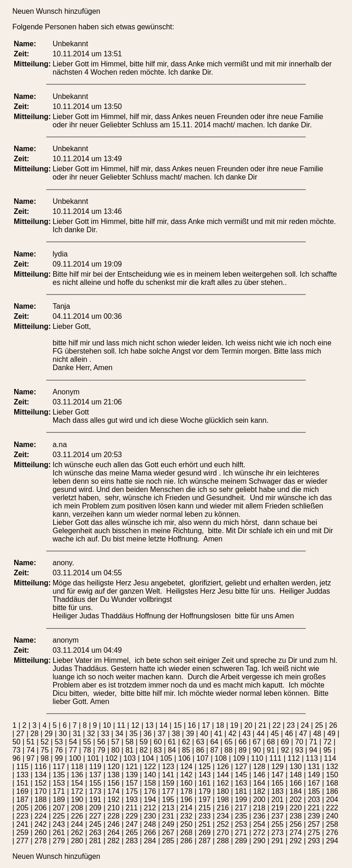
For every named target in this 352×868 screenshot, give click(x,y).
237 (278, 816)
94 (313, 750)
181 (241, 791)
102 (112, 758)
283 (132, 841)
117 (59, 767)
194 (150, 800)
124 (186, 767)
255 (278, 824)
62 (186, 742)
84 (172, 750)
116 (41, 767)
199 (241, 800)
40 (204, 734)
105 (166, 758)
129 (278, 767)
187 (23, 800)
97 (31, 758)
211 (132, 808)
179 (205, 791)
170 (41, 791)
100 (75, 758)
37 (162, 734)
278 (41, 841)
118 (77, 767)
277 (23, 841)
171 (59, 791)
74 (31, 750)
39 (190, 734)
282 (113, 841)
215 (205, 808)
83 (158, 750)
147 (278, 775)
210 (113, 808)
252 (223, 824)
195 (168, 800)
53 (59, 742)
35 (133, 734)
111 (276, 758)
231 (168, 816)
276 (332, 833)
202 (296, 800)
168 (332, 783)
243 (59, 824)
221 (314, 808)
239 (314, 816)
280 (77, 841)
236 (259, 816)
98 (45, 758)
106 (184, 758)
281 (96, 841)
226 (77, 816)
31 (77, 734)
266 (150, 833)
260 (41, 833)
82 (143, 750)
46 (289, 734)
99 (59, 758)
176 (150, 791)
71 (313, 742)
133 (23, 775)
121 (132, 767)
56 (101, 742)
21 (263, 725)
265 (132, 833)
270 (223, 833)
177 (168, 791)
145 (241, 775)
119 (96, 767)
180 (223, 791)
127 (241, 767)
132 (332, 767)
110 (257, 758)
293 (314, 841)
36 (148, 734)
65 (229, 742)
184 (296, 791)
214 (186, 808)
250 (186, 824)
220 (296, 808)
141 (168, 775)
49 (331, 734)
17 (206, 725)
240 (332, 816)
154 (77, 783)
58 (130, 742)
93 (299, 750)
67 (257, 742)
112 (294, 758)
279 (59, 841)
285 (168, 841)
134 (41, 775)
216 (223, 808)
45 (275, 734)
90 (257, 750)
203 (314, 800)
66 (242, 742)
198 (223, 800)
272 (259, 833)
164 (259, 783)
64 (214, 742)
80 (115, 750)
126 (223, 767)
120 (113, 767)
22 (277, 725)
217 (241, 808)
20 (248, 725)
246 (113, 824)
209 (96, 808)
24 (305, 725)
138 (113, 775)
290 (259, 841)
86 (200, 750)
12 (135, 725)
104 (148, 758)
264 (113, 833)
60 (158, 742)
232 (186, 816)
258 (332, 824)
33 (105, 734)
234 (223, 816)
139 (132, 775)
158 (150, 783)
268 (186, 833)
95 (327, 750)
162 (223, 783)
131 (314, 767)
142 (186, 775)
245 (96, 824)
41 (218, 734)
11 (121, 725)
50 (16, 742)
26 (333, 725)
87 (214, 750)
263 (96, 833)
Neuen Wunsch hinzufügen (56, 11)
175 (132, 791)
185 (314, 791)
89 (242, 750)
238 (296, 816)
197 (205, 800)
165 (278, 783)
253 (241, 824)
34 (119, 734)
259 (23, 833)
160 (186, 783)
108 (221, 758)
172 (77, 791)
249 (168, 824)
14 (164, 725)
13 (149, 725)
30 (63, 734)
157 (132, 783)
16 (192, 725)
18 (220, 725)
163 (241, 783)
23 (291, 725)
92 (285, 750)
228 (113, 816)
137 (96, 775)
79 (101, 750)
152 (41, 783)
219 (278, 808)
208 (77, 808)
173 (96, 791)
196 (186, 800)
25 (319, 725)
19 (234, 725)
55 (87, 742)
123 (168, 767)
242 (41, 824)
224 (41, 816)
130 (296, 767)
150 (332, 775)
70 (299, 742)
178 (186, 791)
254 (259, 824)
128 (259, 767)
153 (59, 783)
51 (31, 742)
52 (45, 742)
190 (77, 800)
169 (23, 791)
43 (247, 734)
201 (278, 800)
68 (271, 742)
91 (271, 750)
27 (21, 734)
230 (150, 816)
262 (77, 833)
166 (296, 783)
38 (176, 734)
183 (278, 791)
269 (205, 833)
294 (332, 841)
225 (59, 816)
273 (278, 833)
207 (59, 808)
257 (314, 824)
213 (168, 808)
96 (16, 758)
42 (232, 734)
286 (186, 841)
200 (259, 800)
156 (113, 783)
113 (312, 758)
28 (34, 734)
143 (205, 775)
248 (150, 824)
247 (132, 824)
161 (205, 783)
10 (107, 725)
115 (23, 767)
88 (229, 750)
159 (168, 783)
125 (205, 767)
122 (150, 767)
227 (96, 816)
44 (261, 734)
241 (23, 824)
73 (16, 750)
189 (59, 800)
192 (113, 800)
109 (239, 758)
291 (278, 841)
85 (186, 750)
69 (285, 742)
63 (200, 742)
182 (259, 791)
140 (150, 775)
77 (73, 750)
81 (130, 750)
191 (96, 800)
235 (241, 816)
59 (143, 742)
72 (327, 742)
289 (241, 841)
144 (223, 775)
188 (41, 800)
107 (203, 758)
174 (113, 791)
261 (59, 833)
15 (178, 725)
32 (91, 734)
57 (115, 742)
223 (23, 816)
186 (332, 791)
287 (205, 841)
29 (49, 734)
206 (41, 808)
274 (296, 833)
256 (296, 824)
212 (150, 808)
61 (172, 742)
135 (59, 775)
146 (259, 775)
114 (330, 758)
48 (317, 734)
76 (59, 750)
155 (96, 783)
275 (314, 833)
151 (23, 783)
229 (132, 816)
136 (77, 775)
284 (150, 841)
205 (23, 808)
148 (296, 775)
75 (45, 750)
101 (93, 758)
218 (259, 808)
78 (87, 750)
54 (73, 742)
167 (314, 783)
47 (303, 734)
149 (314, 775)
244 (77, 824)
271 (241, 833)
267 (168, 833)
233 (205, 816)
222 (332, 808)
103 (130, 758)
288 (223, 841)
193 (132, 800)
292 (296, 841)
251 (205, 824)
